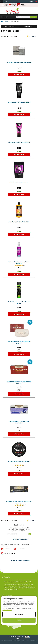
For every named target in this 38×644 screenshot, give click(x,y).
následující (33, 36)
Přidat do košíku (19, 75)
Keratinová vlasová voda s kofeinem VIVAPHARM (19, 263)
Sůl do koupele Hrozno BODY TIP (19, 182)
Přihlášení (6, 5)
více (35, 592)
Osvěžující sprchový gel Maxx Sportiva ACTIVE (19, 303)
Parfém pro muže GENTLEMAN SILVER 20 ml (19, 62)
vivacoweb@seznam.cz (10, 553)
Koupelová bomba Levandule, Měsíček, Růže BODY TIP (19, 502)
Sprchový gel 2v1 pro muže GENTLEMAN (19, 102)
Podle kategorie (10, 26)
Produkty (5, 17)
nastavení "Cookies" (7, 610)
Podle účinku (28, 26)
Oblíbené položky (13, 5)
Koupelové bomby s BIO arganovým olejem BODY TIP (19, 382)
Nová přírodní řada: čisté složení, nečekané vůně (18, 582)
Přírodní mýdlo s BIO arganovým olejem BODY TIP (19, 342)
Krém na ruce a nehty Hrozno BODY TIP (19, 142)
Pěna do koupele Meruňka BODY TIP (19, 222)
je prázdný (24, 5)
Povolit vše (19, 620)
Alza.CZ (19, 637)
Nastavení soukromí (19, 642)
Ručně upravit (19, 614)
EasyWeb (14, 641)
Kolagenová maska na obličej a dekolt (19, 461)
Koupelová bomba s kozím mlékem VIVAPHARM (19, 422)
